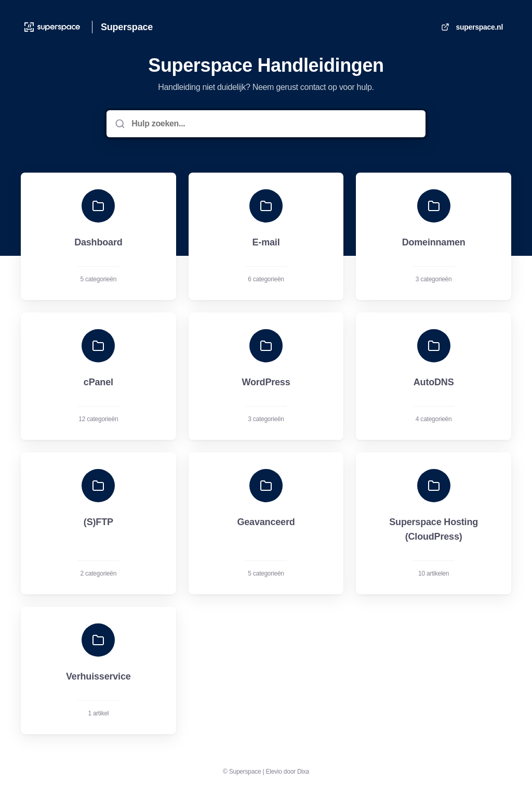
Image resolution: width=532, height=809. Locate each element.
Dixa (303, 772)
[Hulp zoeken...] (273, 124)
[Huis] (52, 27)
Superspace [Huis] (127, 27)
